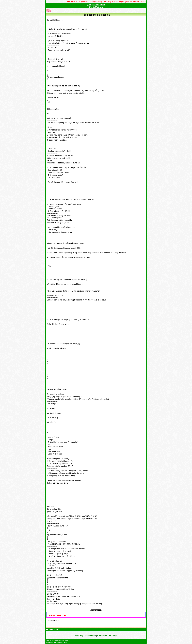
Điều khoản (91, 636)
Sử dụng (113, 636)
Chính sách (102, 636)
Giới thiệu (80, 636)
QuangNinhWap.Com (96, 5)
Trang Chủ (53, 629)
